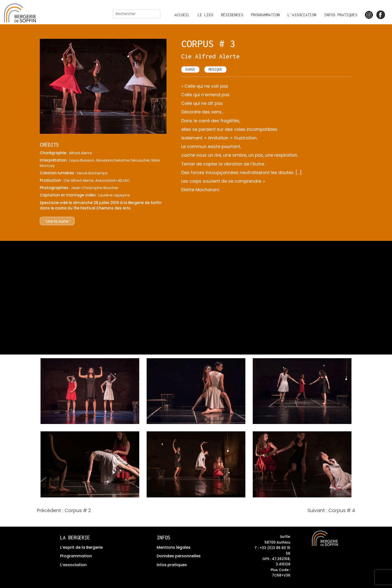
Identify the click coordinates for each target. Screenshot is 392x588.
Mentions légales (174, 547)
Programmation (265, 15)
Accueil (182, 15)
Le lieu (205, 15)
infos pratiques (172, 565)
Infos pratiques (341, 15)
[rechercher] (137, 14)
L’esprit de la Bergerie (81, 547)
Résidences (232, 15)
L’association (302, 15)
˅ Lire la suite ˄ (57, 221)
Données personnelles (179, 556)
